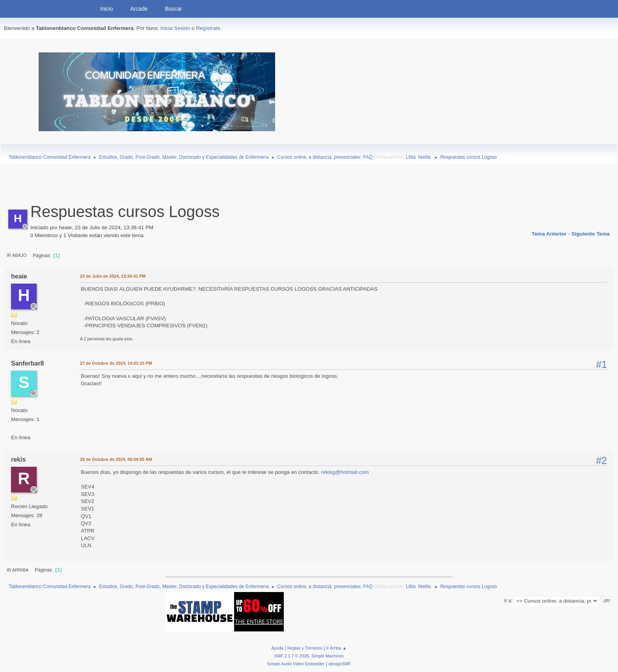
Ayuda (277, 648)
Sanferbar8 (28, 363)
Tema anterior (549, 234)
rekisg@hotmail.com (345, 472)
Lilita (411, 157)
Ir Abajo (17, 255)
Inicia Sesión (175, 28)
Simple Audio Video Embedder (296, 664)
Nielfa (424, 157)
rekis (18, 459)
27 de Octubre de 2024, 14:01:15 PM (116, 363)
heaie (19, 276)
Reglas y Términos (305, 648)
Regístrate (208, 28)
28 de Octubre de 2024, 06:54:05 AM (116, 459)
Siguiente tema (590, 234)
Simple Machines (328, 656)
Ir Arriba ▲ (336, 648)
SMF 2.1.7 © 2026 (292, 656)
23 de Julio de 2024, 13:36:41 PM (113, 276)
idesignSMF (340, 664)
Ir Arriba (18, 570)
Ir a (507, 601)
